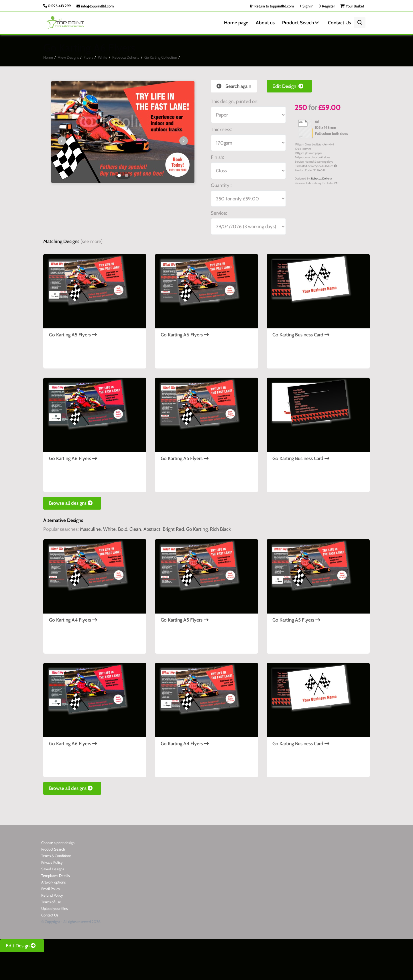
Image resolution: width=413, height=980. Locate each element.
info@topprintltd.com (95, 6)
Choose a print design (58, 843)
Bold (123, 529)
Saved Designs (53, 869)
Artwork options (53, 882)
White (103, 57)
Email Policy (51, 889)
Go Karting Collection (161, 57)
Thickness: (222, 129)
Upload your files (54, 908)
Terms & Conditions (56, 856)
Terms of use (51, 902)
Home (48, 57)
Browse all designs (72, 503)
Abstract (152, 529)
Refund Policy (52, 895)
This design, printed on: (235, 101)
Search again (234, 86)
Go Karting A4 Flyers (73, 620)
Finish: (218, 157)
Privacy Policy (52, 862)
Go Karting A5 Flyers (73, 335)
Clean (135, 529)
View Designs (68, 57)
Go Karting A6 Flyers (185, 335)
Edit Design (289, 86)
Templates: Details (55, 876)
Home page (236, 23)
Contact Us (339, 23)
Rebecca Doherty (126, 57)
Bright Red (173, 529)
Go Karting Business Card (301, 335)
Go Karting (197, 529)
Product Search (301, 23)
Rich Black (220, 529)
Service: (219, 213)
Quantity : (221, 185)
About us (265, 23)
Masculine (90, 529)
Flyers (88, 57)
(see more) (92, 241)
